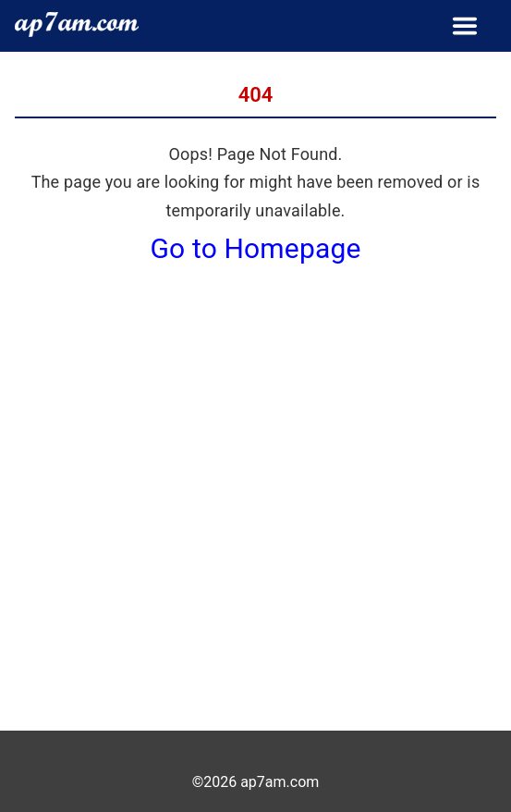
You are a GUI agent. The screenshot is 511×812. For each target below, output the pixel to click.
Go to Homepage (256, 248)
